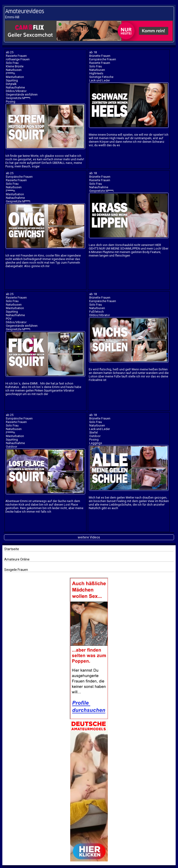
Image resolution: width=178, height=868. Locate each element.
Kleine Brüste (15, 66)
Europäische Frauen (103, 59)
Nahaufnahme (15, 87)
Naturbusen (14, 70)
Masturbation (15, 77)
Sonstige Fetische (101, 77)
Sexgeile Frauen (16, 570)
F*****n (10, 73)
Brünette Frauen (100, 56)
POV (9, 319)
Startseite (12, 549)
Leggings (96, 443)
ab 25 (10, 52)
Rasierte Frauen (16, 56)
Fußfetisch (97, 312)
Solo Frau (12, 63)
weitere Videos (89, 537)
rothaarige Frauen (18, 59)
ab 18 (93, 52)
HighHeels (96, 73)
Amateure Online (17, 559)
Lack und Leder (100, 80)
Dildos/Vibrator (16, 91)
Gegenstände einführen (22, 94)
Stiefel (93, 432)
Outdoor (12, 447)
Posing (11, 102)
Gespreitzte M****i (18, 98)
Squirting (12, 80)
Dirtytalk (11, 84)
